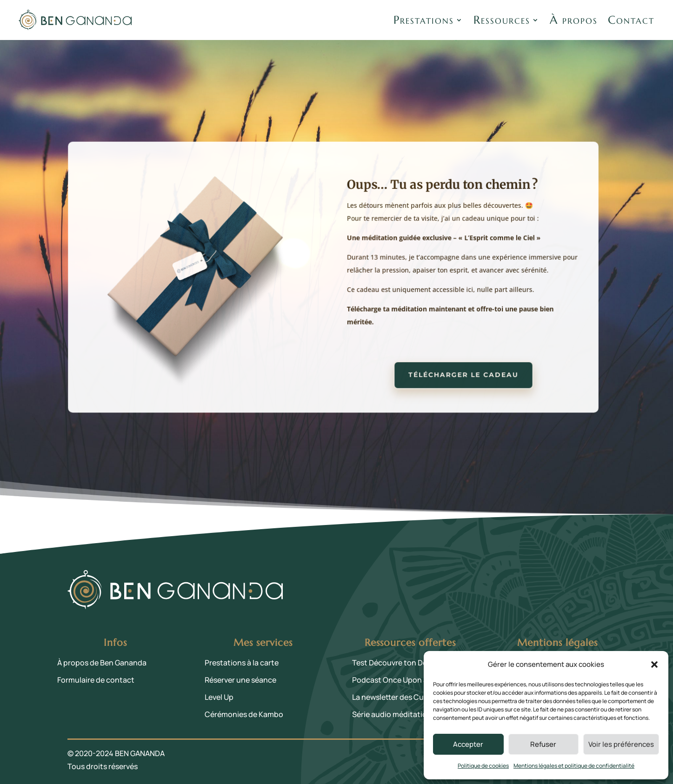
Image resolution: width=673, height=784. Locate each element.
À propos (574, 20)
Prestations (424, 20)
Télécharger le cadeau (461, 372)
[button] (654, 664)
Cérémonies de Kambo (244, 714)
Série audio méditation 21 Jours (407, 714)
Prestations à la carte (242, 663)
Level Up (219, 697)
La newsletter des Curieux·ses (403, 697)
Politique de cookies (483, 766)
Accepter (468, 744)
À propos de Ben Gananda (102, 663)
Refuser (543, 744)
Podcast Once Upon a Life (397, 680)
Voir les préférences (621, 744)
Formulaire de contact (96, 680)
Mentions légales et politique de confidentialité (574, 766)
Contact (631, 20)
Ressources (502, 20)
